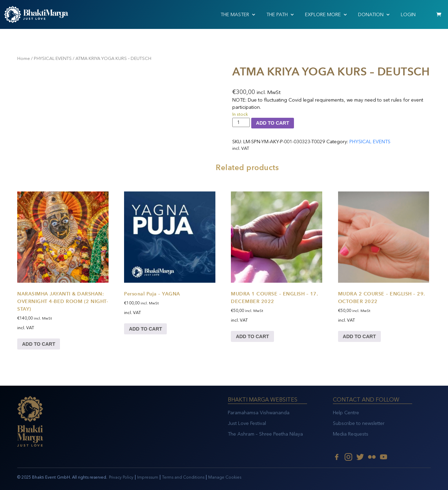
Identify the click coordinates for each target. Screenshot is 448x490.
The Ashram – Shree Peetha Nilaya (265, 434)
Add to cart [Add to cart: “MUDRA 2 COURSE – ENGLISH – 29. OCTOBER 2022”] (359, 336)
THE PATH (277, 15)
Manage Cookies (225, 477)
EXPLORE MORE (323, 15)
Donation (371, 15)
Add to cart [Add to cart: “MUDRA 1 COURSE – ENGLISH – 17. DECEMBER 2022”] (252, 336)
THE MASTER (235, 15)
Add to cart (273, 123)
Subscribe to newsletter (359, 423)
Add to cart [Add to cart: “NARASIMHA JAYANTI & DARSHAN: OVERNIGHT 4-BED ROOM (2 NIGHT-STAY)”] (39, 344)
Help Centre (346, 413)
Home (24, 58)
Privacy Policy (121, 477)
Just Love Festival (247, 423)
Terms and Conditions (183, 477)
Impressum (148, 477)
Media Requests (351, 434)
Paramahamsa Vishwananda (259, 413)
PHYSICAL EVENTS (53, 58)
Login (408, 15)
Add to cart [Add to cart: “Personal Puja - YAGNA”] (145, 329)
